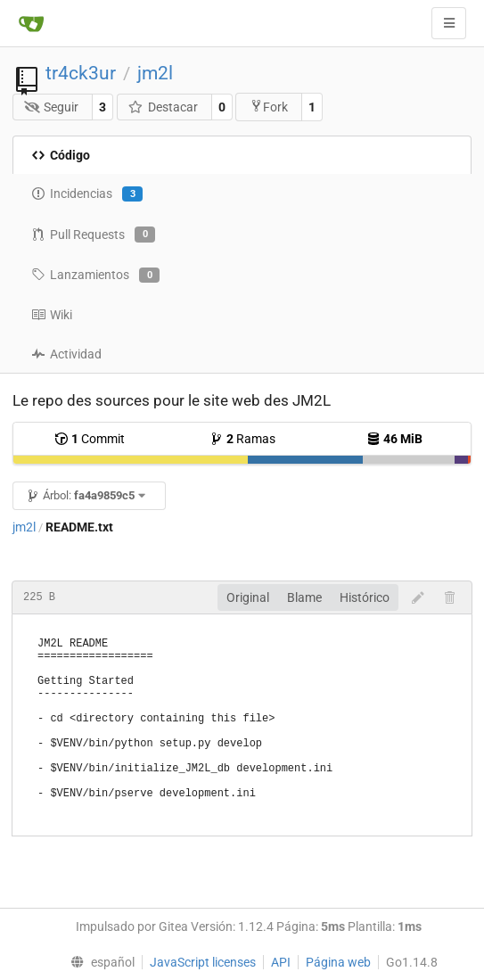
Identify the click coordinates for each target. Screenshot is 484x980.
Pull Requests (93, 235)
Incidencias (87, 194)
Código (61, 155)
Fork (269, 107)
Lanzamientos (95, 276)
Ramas (242, 439)
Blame (304, 597)
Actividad (66, 354)
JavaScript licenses (203, 962)
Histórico (365, 597)
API (281, 962)
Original (248, 597)
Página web (338, 962)
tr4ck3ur (81, 73)
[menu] (99, 962)
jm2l (155, 73)
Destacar (163, 107)
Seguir (52, 107)
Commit (90, 439)
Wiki (52, 315)
